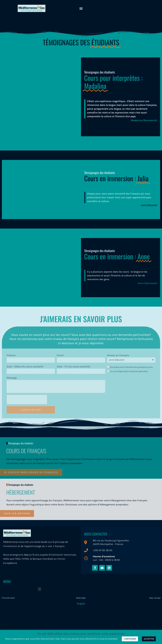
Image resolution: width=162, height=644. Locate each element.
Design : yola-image (155, 598)
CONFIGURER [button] (130, 639)
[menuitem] (81, 604)
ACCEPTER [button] (149, 639)
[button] (81, 8)
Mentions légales (81, 598)
